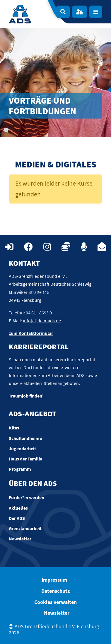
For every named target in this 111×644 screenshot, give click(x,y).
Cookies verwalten (56, 602)
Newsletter (57, 613)
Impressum (54, 580)
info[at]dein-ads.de (42, 321)
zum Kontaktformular (31, 333)
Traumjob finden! (26, 396)
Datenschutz (56, 591)
